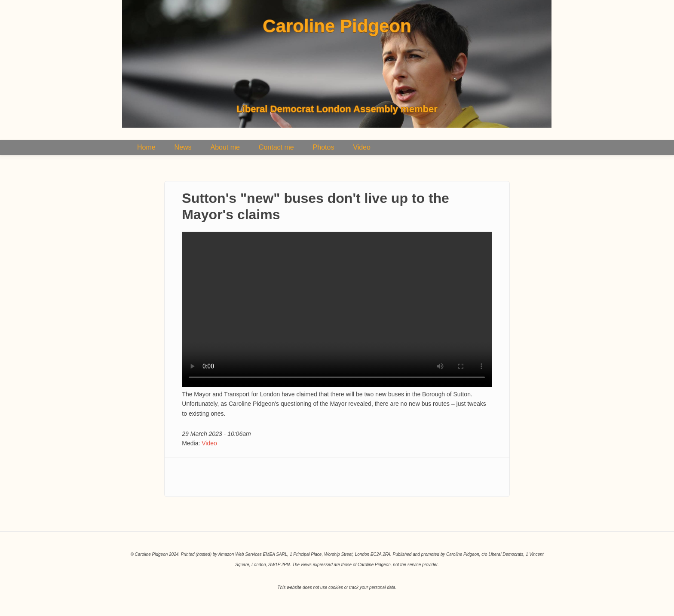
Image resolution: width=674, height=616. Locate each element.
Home (146, 147)
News (183, 147)
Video (362, 147)
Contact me (276, 147)
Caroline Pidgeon (337, 26)
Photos (324, 147)
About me (225, 147)
